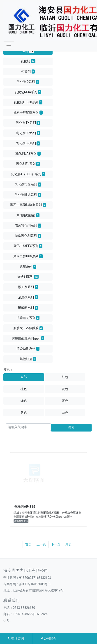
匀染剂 (28, 72)
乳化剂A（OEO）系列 (28, 174)
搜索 (71, 427)
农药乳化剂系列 (28, 226)
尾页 (69, 544)
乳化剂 (28, 61)
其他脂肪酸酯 (28, 215)
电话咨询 (16, 638)
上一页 (41, 544)
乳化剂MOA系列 (28, 92)
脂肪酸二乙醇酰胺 (28, 328)
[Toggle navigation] (9, 45)
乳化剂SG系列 (28, 143)
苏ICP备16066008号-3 (35, 584)
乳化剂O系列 (28, 82)
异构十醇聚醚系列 (28, 113)
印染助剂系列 (28, 349)
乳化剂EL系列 (28, 164)
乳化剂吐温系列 (28, 195)
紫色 (24, 413)
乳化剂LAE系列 (28, 154)
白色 (65, 413)
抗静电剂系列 (28, 318)
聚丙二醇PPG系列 (28, 256)
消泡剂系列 (28, 297)
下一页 (56, 544)
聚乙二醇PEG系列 (28, 246)
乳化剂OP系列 (28, 133)
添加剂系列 (28, 287)
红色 (65, 377)
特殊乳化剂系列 (28, 236)
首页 (28, 544)
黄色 (65, 389)
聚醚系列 (28, 267)
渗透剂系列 (28, 277)
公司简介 (48, 638)
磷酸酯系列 (28, 308)
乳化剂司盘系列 (28, 185)
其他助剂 (28, 359)
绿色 (24, 401)
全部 (28, 51)
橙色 (24, 389)
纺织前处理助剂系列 (28, 338)
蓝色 (65, 401)
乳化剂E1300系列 (28, 102)
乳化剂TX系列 (28, 123)
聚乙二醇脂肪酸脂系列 (28, 205)
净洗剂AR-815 (30, 502)
